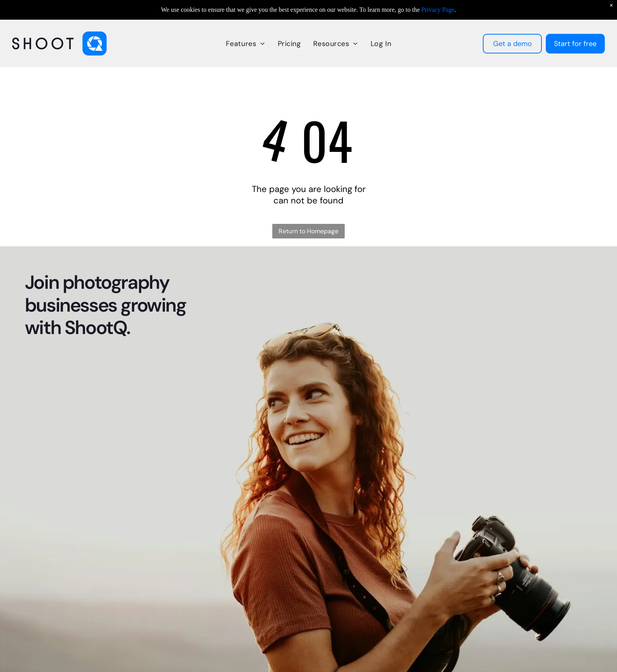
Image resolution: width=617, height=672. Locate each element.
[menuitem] (246, 44)
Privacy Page (438, 10)
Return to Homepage (308, 231)
